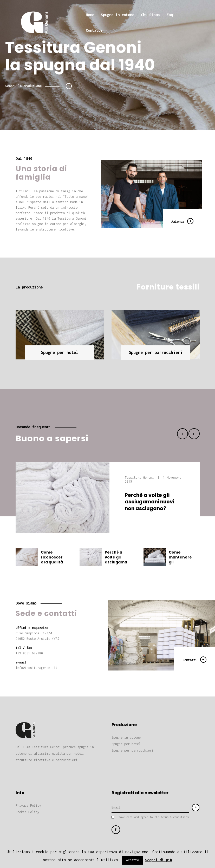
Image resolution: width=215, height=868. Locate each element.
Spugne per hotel (126, 744)
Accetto (132, 860)
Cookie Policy (27, 812)
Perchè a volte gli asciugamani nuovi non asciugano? (149, 502)
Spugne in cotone (126, 737)
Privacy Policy (28, 805)
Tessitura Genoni (140, 478)
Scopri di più (159, 860)
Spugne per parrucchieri (132, 750)
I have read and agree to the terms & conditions (152, 817)
